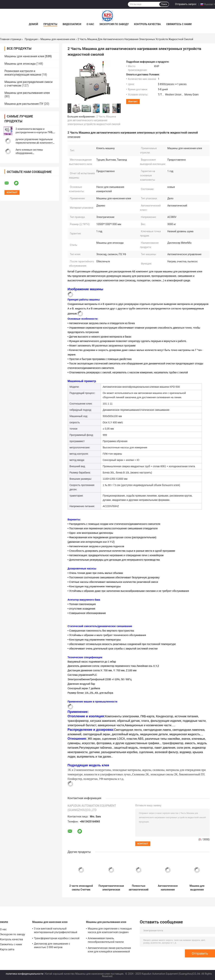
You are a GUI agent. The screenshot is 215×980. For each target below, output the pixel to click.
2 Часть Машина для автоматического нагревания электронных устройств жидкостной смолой (94, 120)
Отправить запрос (186, 4)
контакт (133, 101)
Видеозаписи (72, 24)
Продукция (31, 39)
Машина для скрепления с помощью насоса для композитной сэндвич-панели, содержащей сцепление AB (110, 931)
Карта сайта (7, 949)
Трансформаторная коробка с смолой (57, 938)
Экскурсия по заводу (114, 24)
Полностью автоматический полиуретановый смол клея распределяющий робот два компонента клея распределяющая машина (138, 888)
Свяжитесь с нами (179, 24)
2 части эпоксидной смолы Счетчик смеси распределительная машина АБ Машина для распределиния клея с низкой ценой (81, 888)
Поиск (164, 4)
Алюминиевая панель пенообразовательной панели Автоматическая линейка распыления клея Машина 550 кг (111, 941)
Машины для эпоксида (20, 64)
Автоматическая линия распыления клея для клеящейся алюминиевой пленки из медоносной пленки (109, 950)
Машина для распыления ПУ (24, 104)
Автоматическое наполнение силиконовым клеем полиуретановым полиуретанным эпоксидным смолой (168, 888)
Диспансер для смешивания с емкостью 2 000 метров (52, 945)
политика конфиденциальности (24, 974)
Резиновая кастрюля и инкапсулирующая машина (23, 73)
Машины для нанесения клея (58, 39)
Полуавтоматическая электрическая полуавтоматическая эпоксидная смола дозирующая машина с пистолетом (111, 888)
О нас (90, 24)
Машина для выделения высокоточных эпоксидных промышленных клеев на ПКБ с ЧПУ (197, 888)
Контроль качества (147, 24)
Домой (34, 24)
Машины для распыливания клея (27, 93)
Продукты (50, 24)
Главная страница (11, 39)
